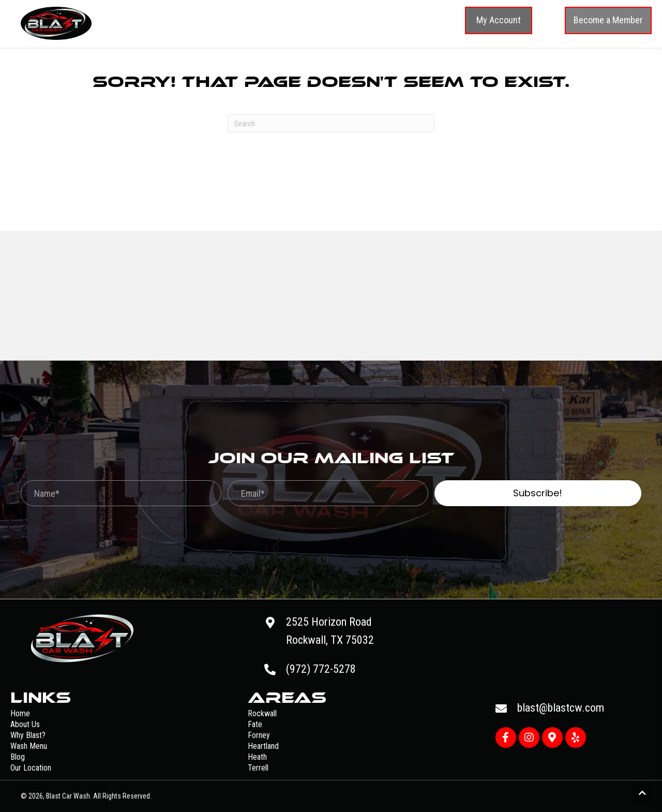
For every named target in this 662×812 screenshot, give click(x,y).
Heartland (263, 746)
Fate (255, 724)
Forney (259, 735)
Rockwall (262, 713)
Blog (18, 757)
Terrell (258, 768)
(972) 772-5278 (321, 669)
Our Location (31, 768)
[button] (499, 20)
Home (20, 713)
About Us (25, 724)
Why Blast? (28, 735)
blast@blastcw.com (561, 708)
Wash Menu (29, 746)
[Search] (331, 123)
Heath (257, 757)
